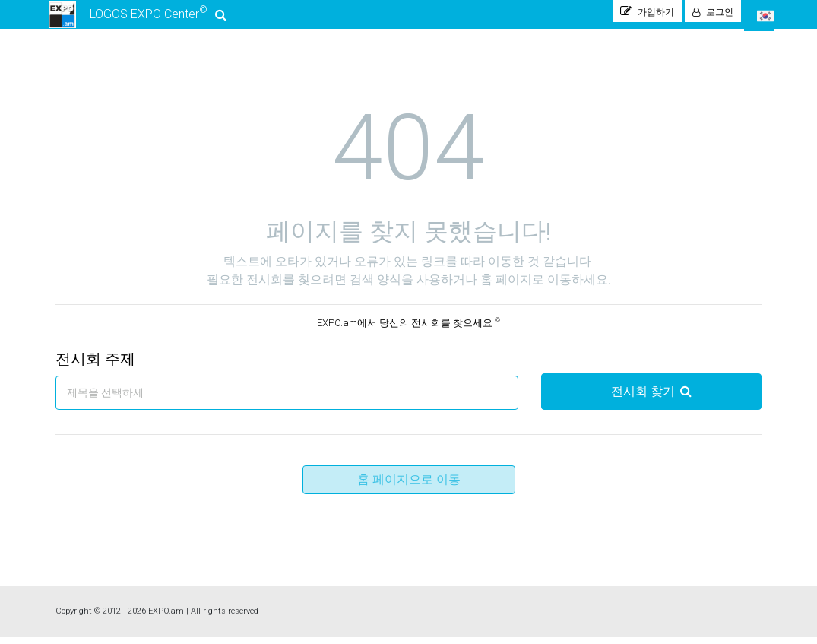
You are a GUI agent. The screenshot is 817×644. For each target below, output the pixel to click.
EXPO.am (166, 618)
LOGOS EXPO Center (137, 18)
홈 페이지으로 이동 (409, 486)
